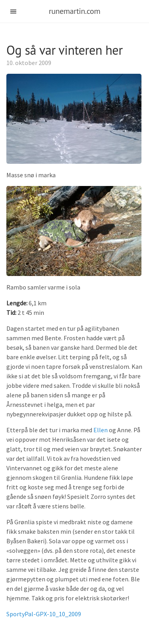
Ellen (101, 430)
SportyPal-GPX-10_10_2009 (44, 614)
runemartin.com (75, 11)
